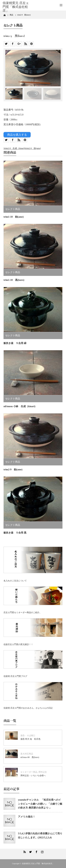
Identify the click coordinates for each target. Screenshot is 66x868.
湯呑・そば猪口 (28, 736)
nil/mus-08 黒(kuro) (30, 757)
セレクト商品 (13, 25)
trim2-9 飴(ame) (33, 148)
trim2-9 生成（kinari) (14, 148)
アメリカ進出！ (27, 817)
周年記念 (43, 772)
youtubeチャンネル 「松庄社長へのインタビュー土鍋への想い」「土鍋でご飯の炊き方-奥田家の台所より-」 (40, 804)
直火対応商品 (27, 754)
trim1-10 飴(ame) (14, 217)
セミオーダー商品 (29, 772)
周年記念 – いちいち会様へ (33, 776)
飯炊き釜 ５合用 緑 (15, 343)
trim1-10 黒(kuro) (14, 280)
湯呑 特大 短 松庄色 (30, 739)
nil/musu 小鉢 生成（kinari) (19, 406)
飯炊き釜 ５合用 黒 (15, 533)
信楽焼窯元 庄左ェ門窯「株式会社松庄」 (38, 864)
